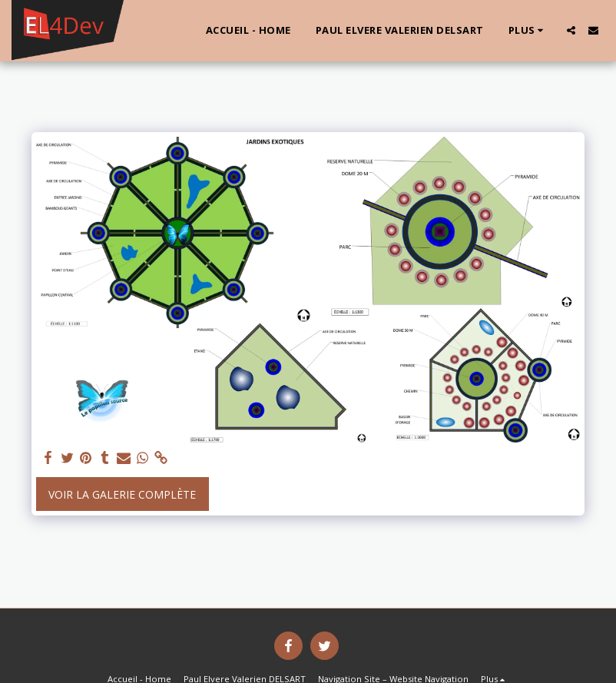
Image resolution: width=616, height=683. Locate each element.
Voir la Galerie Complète (122, 494)
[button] (571, 30)
